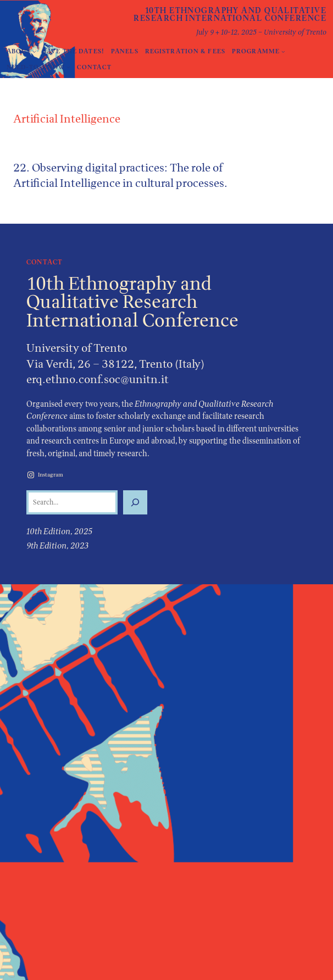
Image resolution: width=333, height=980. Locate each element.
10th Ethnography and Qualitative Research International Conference (230, 14)
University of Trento (77, 348)
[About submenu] (34, 51)
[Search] (135, 502)
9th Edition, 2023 (57, 546)
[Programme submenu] (283, 51)
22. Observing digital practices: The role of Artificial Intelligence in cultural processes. (120, 175)
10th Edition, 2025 (59, 531)
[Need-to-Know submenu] (68, 67)
